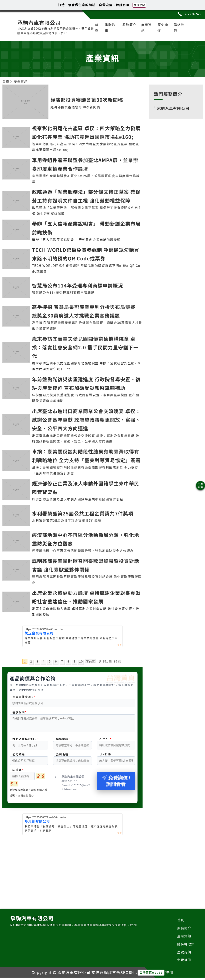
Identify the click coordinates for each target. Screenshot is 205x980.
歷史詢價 (163, 28)
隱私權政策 (186, 946)
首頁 (97, 28)
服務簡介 (129, 25)
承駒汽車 (110, 28)
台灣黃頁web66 (151, 975)
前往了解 (139, 5)
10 (81, 661)
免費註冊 (184, 962)
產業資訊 (146, 28)
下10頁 (90, 661)
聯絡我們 (179, 28)
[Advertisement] (72, 868)
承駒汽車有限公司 (173, 108)
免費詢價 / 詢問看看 (116, 783)
